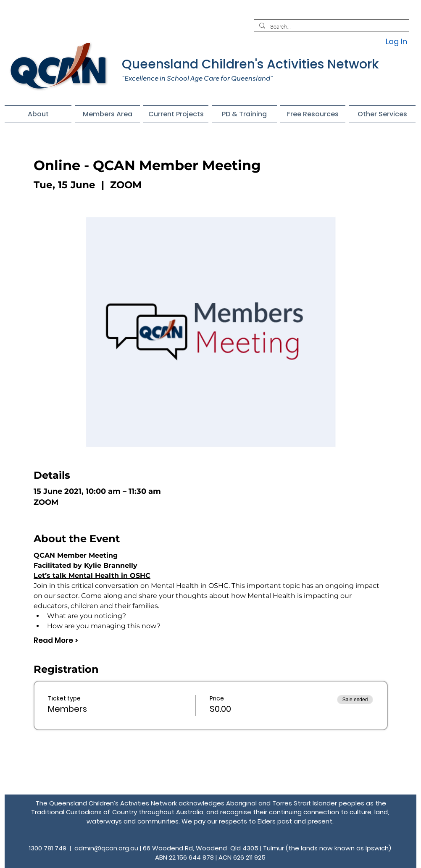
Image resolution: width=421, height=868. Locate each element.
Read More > (56, 641)
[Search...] (331, 27)
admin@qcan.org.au (106, 848)
